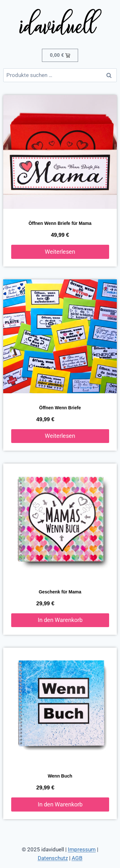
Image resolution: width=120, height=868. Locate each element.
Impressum (82, 849)
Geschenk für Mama (60, 592)
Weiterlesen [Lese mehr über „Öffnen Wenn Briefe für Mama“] (60, 252)
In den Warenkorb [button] (60, 620)
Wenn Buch (60, 776)
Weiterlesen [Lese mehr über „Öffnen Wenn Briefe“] (60, 436)
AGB (77, 858)
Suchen (111, 75)
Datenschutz (53, 858)
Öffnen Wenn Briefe (60, 408)
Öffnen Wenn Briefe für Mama (60, 223)
